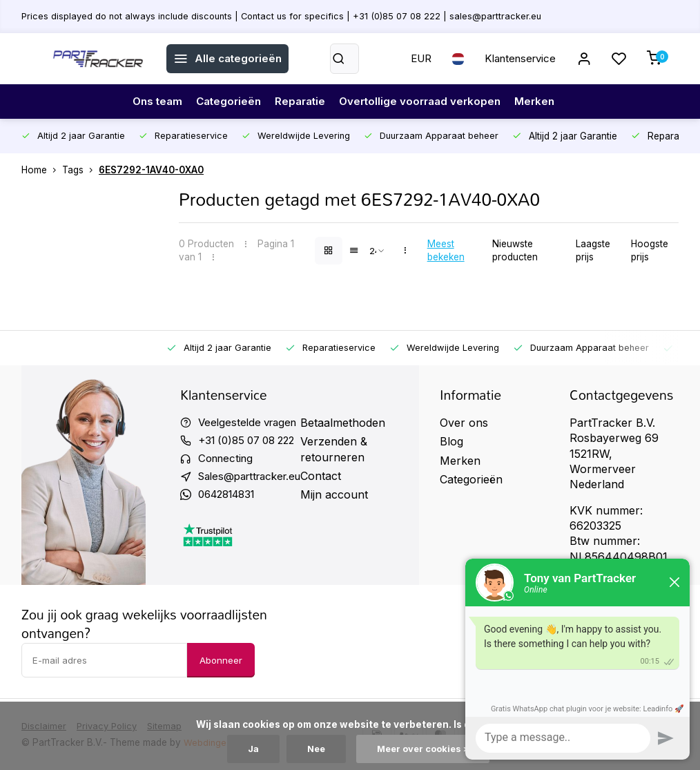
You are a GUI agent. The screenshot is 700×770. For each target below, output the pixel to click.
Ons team (150, 102)
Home (42, 170)
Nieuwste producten (515, 250)
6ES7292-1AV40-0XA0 (151, 170)
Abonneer (221, 660)
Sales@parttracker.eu (255, 479)
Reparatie (299, 102)
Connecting (228, 461)
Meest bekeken (446, 250)
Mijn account (345, 494)
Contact (332, 476)
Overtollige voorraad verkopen (424, 102)
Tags (80, 170)
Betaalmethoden (354, 423)
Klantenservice (515, 59)
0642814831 (231, 498)
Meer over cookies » (425, 749)
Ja (249, 749)
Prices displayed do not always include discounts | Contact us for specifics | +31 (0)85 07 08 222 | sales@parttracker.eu (289, 16)
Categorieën (225, 102)
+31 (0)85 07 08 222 (252, 441)
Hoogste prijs (650, 250)
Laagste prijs (593, 250)
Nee (314, 749)
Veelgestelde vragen (251, 423)
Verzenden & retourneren (345, 449)
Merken (542, 102)
